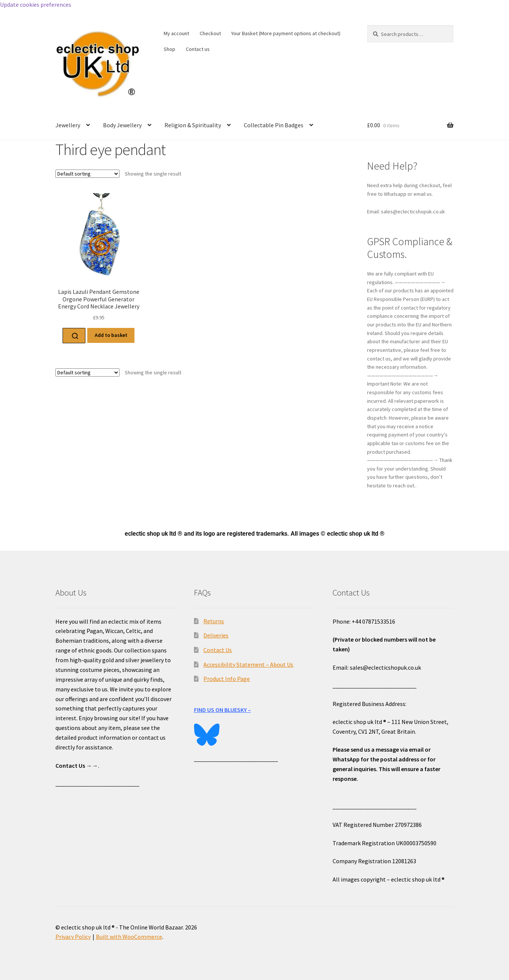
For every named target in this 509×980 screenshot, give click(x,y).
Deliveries (216, 635)
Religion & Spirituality (193, 125)
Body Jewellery (122, 125)
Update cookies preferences (36, 4)
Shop (169, 49)
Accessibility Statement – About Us (248, 664)
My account (176, 33)
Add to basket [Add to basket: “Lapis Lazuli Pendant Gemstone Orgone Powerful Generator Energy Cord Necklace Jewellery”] (111, 335)
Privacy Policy (73, 937)
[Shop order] (87, 174)
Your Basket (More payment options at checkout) (286, 33)
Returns (214, 621)
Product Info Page (227, 679)
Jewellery (68, 125)
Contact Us (218, 650)
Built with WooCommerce (129, 937)
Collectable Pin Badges (274, 125)
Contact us (198, 49)
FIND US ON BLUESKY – (222, 710)
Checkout (210, 33)
